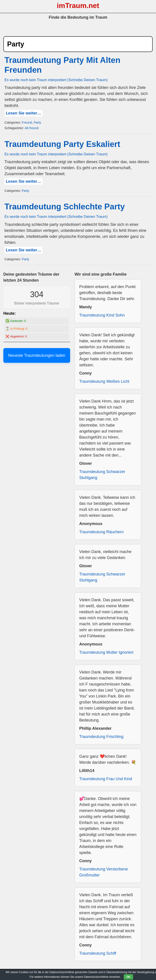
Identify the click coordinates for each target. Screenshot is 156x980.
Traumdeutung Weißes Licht (104, 381)
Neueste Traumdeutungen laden (37, 355)
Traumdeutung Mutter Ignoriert (106, 652)
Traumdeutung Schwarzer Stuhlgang (102, 475)
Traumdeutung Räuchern (101, 532)
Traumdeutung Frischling (101, 737)
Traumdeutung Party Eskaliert (62, 144)
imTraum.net (78, 6)
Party (37, 122)
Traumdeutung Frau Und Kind (106, 779)
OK (128, 977)
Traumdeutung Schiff (98, 953)
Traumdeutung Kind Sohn (102, 315)
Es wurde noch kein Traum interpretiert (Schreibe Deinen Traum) (56, 80)
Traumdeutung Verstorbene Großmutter (103, 872)
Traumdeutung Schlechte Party (65, 207)
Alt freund (32, 128)
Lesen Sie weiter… (23, 113)
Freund (27, 122)
